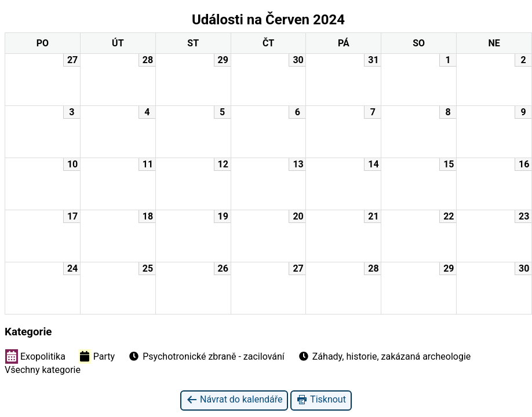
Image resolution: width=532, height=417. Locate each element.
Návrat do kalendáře (234, 400)
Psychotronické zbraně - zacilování (206, 356)
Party (96, 356)
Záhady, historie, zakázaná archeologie (384, 356)
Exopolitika (35, 356)
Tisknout (321, 400)
